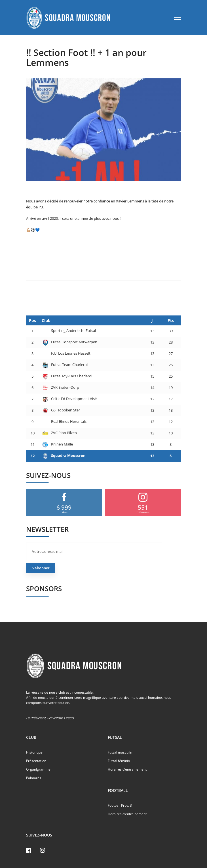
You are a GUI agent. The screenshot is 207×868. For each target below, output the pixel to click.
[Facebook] (29, 850)
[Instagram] (43, 850)
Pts (171, 320)
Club (46, 320)
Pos (32, 320)
